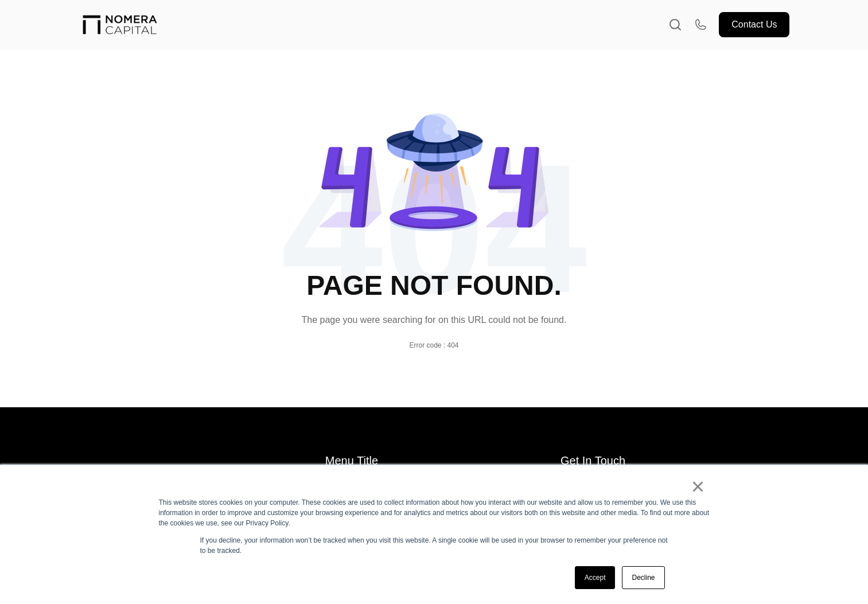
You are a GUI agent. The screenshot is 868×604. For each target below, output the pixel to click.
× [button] (698, 486)
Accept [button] (595, 578)
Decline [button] (643, 578)
